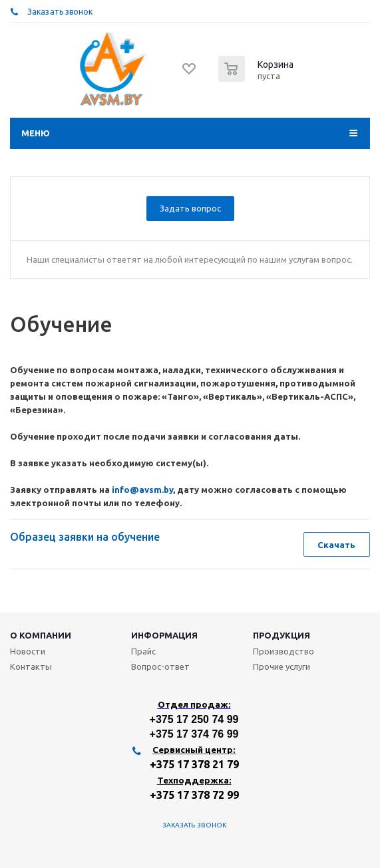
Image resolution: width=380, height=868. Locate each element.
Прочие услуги (282, 666)
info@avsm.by (142, 490)
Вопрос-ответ (160, 666)
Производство (284, 651)
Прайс (143, 651)
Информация (164, 635)
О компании (41, 635)
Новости (28, 651)
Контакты (31, 666)
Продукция (282, 635)
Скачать (336, 545)
